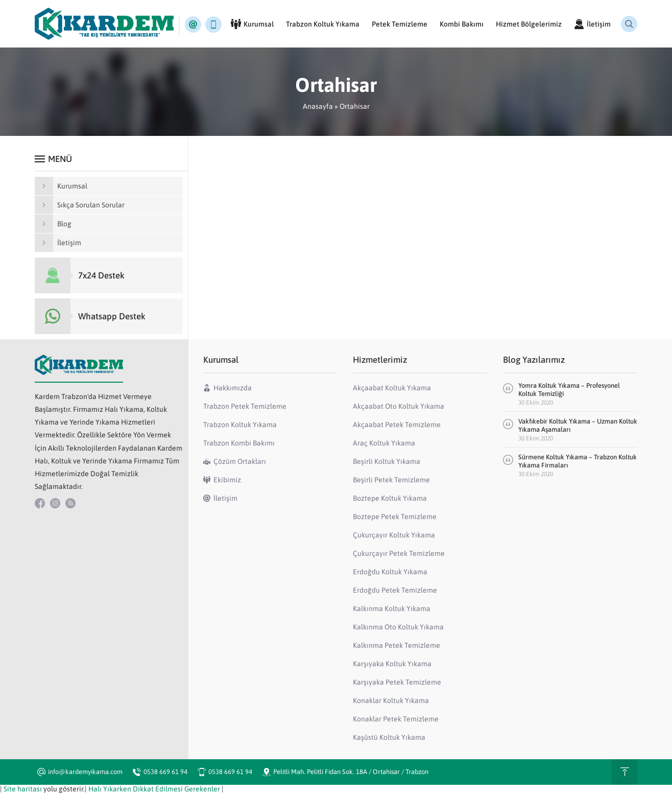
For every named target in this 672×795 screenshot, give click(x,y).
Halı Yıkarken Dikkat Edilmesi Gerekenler (154, 791)
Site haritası (23, 791)
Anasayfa (318, 108)
